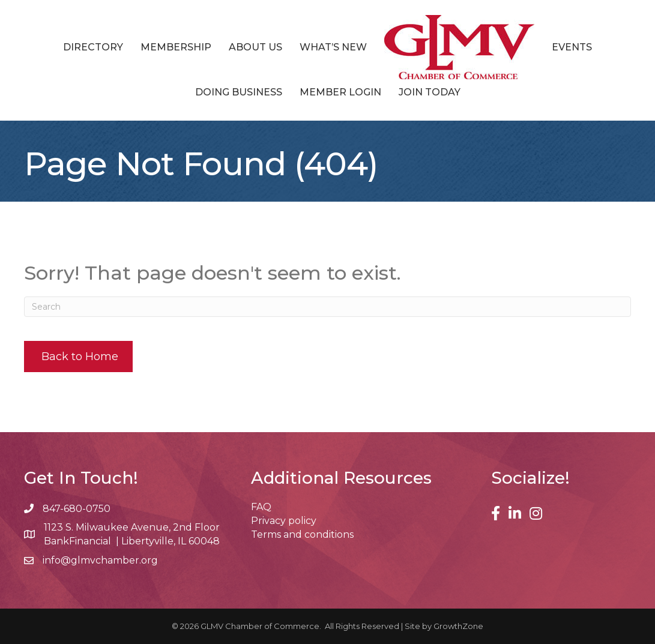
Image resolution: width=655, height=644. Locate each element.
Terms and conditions (302, 534)
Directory (93, 47)
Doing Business (239, 92)
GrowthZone (458, 626)
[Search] (327, 307)
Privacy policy (284, 521)
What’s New (333, 47)
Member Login (340, 92)
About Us (255, 47)
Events (572, 47)
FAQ (261, 507)
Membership (176, 47)
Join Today (430, 92)
